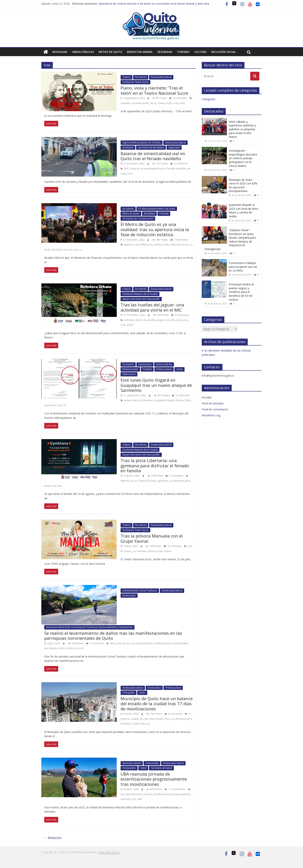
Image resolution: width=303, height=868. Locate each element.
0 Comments (178, 98)
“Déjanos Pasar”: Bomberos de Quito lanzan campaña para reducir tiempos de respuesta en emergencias (230, 240)
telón (170, 103)
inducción (176, 245)
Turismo (183, 52)
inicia (185, 245)
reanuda (125, 799)
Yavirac (168, 551)
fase (166, 245)
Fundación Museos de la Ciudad (140, 294)
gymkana (163, 481)
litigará (171, 400)
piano (146, 103)
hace (167, 719)
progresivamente (181, 794)
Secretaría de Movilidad (151, 147)
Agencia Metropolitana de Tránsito (142, 142)
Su (64, 250)
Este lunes (147, 400)
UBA (140, 799)
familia (143, 481)
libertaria (178, 481)
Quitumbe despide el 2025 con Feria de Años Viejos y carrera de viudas (244, 210)
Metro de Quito (110, 52)
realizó (70, 648)
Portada (164, 213)
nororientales (180, 643)
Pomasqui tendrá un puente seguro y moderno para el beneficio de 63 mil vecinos (241, 292)
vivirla (130, 325)
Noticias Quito (130, 369)
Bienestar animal (140, 52)
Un (64, 405)
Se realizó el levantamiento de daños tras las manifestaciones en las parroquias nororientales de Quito (113, 636)
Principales (129, 693)
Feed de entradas (213, 403)
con (189, 546)
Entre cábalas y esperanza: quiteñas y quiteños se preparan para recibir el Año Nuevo (242, 129)
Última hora (129, 374)
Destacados (145, 364)
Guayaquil (160, 400)
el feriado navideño (175, 169)
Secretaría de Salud (161, 768)
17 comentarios (175, 789)
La (191, 245)
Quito (47, 250)
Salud (143, 768)
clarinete (125, 103)
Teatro (162, 103)
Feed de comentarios (215, 409)
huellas (152, 320)
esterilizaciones (134, 794)
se (76, 648)
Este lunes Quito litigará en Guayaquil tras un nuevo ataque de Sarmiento (156, 385)
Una (75, 250)
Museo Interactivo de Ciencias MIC (141, 299)
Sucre (153, 103)
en (145, 320)
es (151, 245)
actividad (129, 320)
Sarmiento (50, 405)
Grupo (127, 551)
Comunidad (152, 763)
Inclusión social (223, 52)
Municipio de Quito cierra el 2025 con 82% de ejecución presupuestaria (243, 185)
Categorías (209, 99)
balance (135, 169)
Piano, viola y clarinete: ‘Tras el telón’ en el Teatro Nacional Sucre (154, 90)
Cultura (200, 52)
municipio (126, 724)
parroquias (50, 648)
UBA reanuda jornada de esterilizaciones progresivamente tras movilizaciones (154, 779)
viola (182, 103)
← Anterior (52, 838)
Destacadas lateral (161, 77)
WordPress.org (211, 415)
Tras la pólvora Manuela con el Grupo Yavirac (152, 538)
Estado (159, 719)
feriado (152, 481)
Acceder (207, 397)
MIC (173, 320)
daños (113, 643)
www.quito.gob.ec (109, 852)
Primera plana (164, 369)
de (137, 245)
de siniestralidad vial (152, 169)
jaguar (161, 320)
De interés (141, 77)
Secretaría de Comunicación (138, 218)
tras (176, 103)
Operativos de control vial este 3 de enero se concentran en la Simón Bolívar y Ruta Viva (154, 4)
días (152, 719)
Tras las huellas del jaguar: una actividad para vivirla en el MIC (152, 307)
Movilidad (60, 52)
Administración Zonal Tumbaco (140, 590)
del (137, 320)
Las (168, 320)
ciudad (135, 719)
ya (80, 250)
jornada (148, 794)
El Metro (144, 245)
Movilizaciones (183, 719)
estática (158, 245)
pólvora (152, 551)
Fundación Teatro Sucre (135, 82)
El (141, 320)
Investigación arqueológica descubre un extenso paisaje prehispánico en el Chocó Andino (243, 158)
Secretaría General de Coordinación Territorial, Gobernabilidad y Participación (89, 627)
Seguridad (165, 52)
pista (47, 486)
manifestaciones (162, 643)
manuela (141, 551)
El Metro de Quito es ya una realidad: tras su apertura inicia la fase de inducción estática (155, 229)
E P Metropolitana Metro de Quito (157, 209)
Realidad (57, 250)
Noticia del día (164, 364)
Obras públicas (83, 52)
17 (190, 714)
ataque (128, 400)
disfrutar (125, 481)
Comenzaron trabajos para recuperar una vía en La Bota (243, 267)
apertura (129, 245)
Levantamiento (144, 643)
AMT (126, 169)
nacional (136, 103)
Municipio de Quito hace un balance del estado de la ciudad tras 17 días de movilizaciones (157, 704)
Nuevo (179, 400)
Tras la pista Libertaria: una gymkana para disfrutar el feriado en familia (155, 465)
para (179, 320)
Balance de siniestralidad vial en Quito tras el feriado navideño (153, 156)
